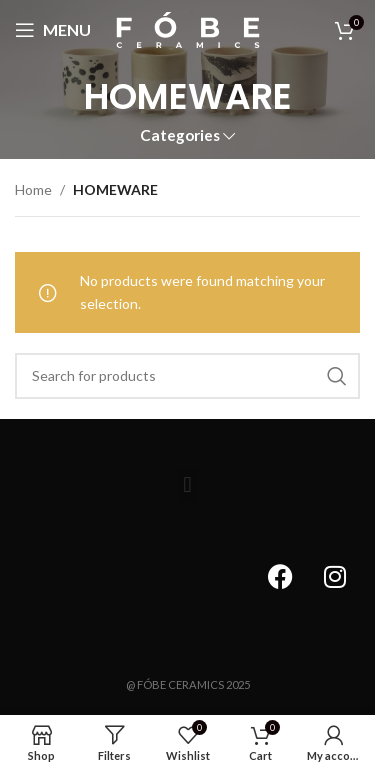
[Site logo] (188, 28)
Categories (180, 135)
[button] (187, 485)
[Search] (187, 376)
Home (33, 189)
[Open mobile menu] (53, 30)
